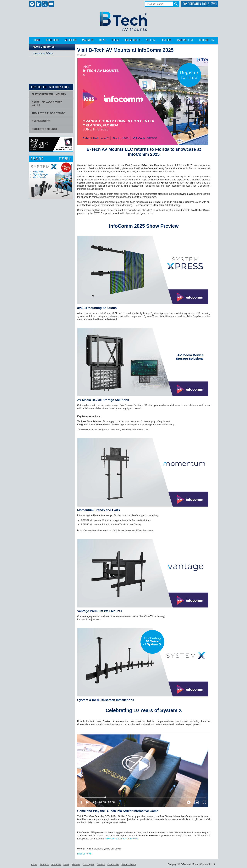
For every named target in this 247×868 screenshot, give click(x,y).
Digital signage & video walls (47, 104)
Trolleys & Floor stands (49, 113)
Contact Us (207, 40)
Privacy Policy (129, 865)
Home (37, 40)
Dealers (166, 40)
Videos (151, 40)
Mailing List (185, 40)
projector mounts (44, 129)
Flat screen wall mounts (49, 94)
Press (116, 40)
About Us (70, 40)
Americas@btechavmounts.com (121, 839)
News (103, 40)
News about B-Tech (43, 53)
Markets (88, 40)
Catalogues (133, 40)
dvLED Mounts (41, 121)
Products (52, 40)
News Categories (44, 47)
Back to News (84, 854)
